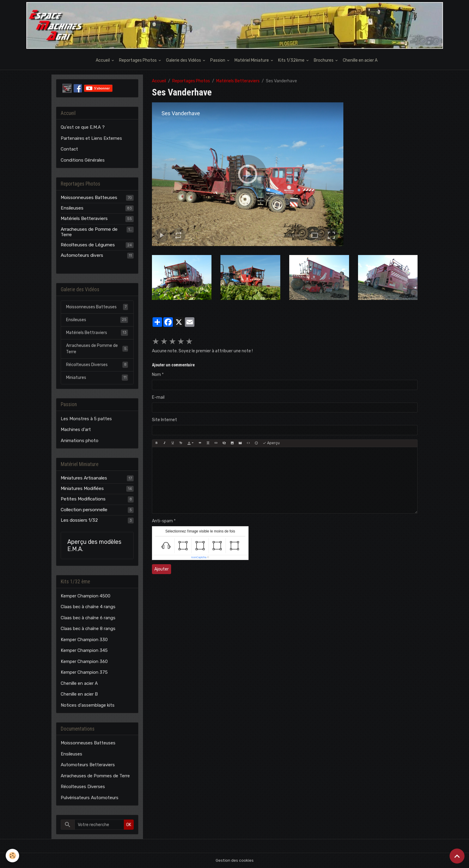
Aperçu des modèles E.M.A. (94, 545)
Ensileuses (72, 208)
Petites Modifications (83, 499)
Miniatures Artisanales (84, 478)
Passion (218, 60)
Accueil (103, 60)
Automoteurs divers (82, 255)
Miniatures (97, 377)
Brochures (324, 60)
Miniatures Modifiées (82, 488)
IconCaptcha (199, 557)
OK (129, 825)
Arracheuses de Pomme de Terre (89, 232)
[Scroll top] (457, 856)
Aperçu (271, 443)
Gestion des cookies (235, 860)
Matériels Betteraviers (238, 81)
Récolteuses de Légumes (88, 245)
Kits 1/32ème (292, 60)
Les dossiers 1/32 (79, 520)
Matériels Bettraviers (97, 333)
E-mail (158, 397)
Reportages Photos (138, 60)
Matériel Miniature (252, 60)
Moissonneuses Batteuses (89, 198)
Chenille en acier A (360, 60)
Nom (156, 375)
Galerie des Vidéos (184, 60)
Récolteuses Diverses (97, 365)
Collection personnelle (84, 510)
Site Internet (165, 420)
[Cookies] (13, 856)
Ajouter (162, 569)
